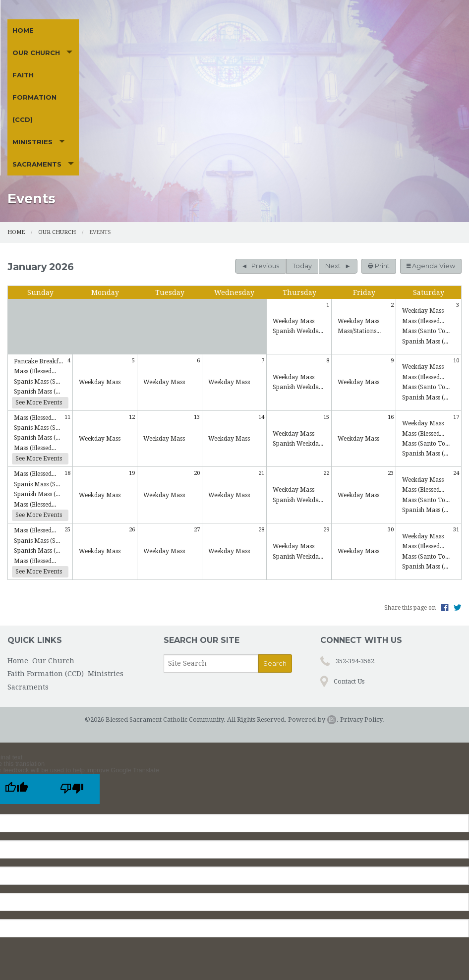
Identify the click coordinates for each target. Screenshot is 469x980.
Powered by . (313, 629)
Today (302, 176)
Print (379, 176)
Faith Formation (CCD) (158, 63)
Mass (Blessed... (423, 231)
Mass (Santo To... (426, 241)
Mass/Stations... (359, 241)
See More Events (39, 312)
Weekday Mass (293, 231)
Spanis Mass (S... (37, 291)
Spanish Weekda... (298, 241)
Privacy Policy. (362, 629)
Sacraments (300, 63)
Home (23, 63)
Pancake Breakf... (38, 271)
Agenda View (431, 176)
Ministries (233, 63)
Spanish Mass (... (425, 251)
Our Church (67, 63)
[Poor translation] (72, 699)
